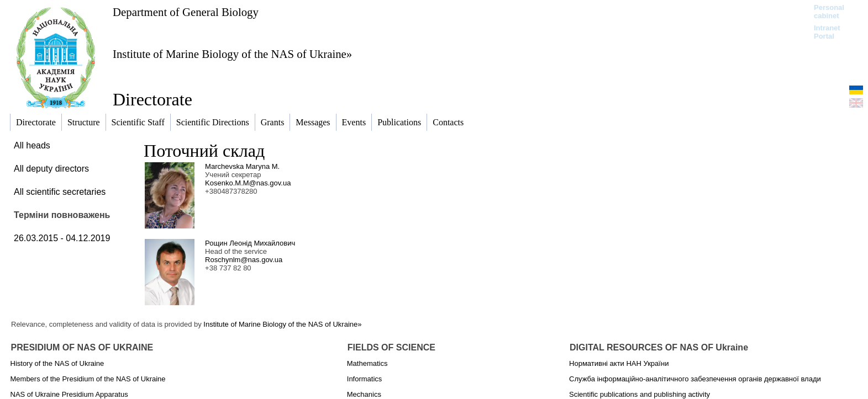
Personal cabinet (829, 12)
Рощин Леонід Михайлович (250, 243)
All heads (32, 145)
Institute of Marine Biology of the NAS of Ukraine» (232, 54)
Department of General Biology (186, 12)
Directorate (152, 99)
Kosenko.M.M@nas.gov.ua (248, 183)
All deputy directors (51, 169)
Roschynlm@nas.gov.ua (244, 260)
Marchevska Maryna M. (242, 166)
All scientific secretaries (60, 192)
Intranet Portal (827, 32)
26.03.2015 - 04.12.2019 (62, 238)
